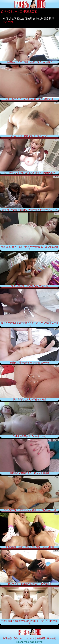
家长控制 (51, 638)
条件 (16, 638)
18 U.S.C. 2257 (27, 638)
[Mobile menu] (3, 4)
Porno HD (8, 22)
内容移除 (41, 638)
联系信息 (8, 638)
